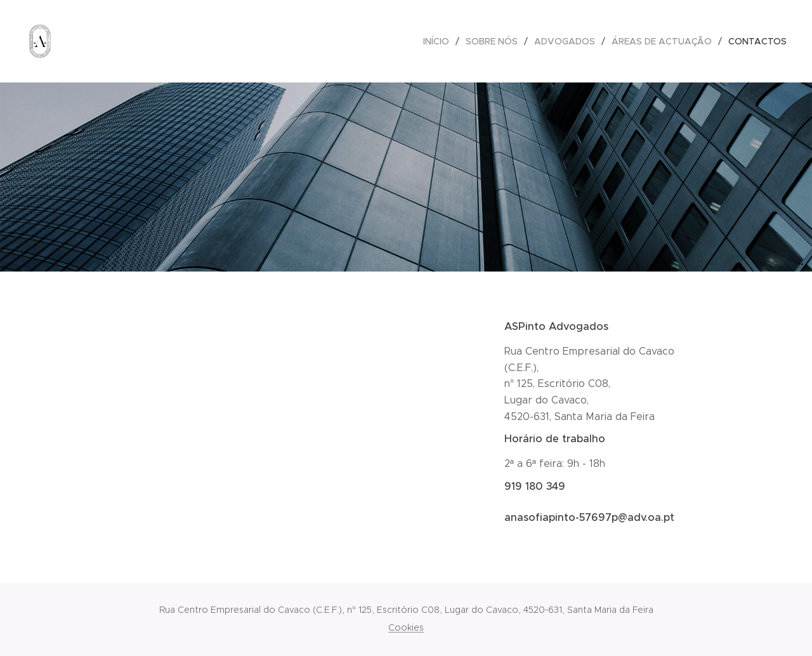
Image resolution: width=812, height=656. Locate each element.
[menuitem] (440, 41)
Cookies (406, 627)
